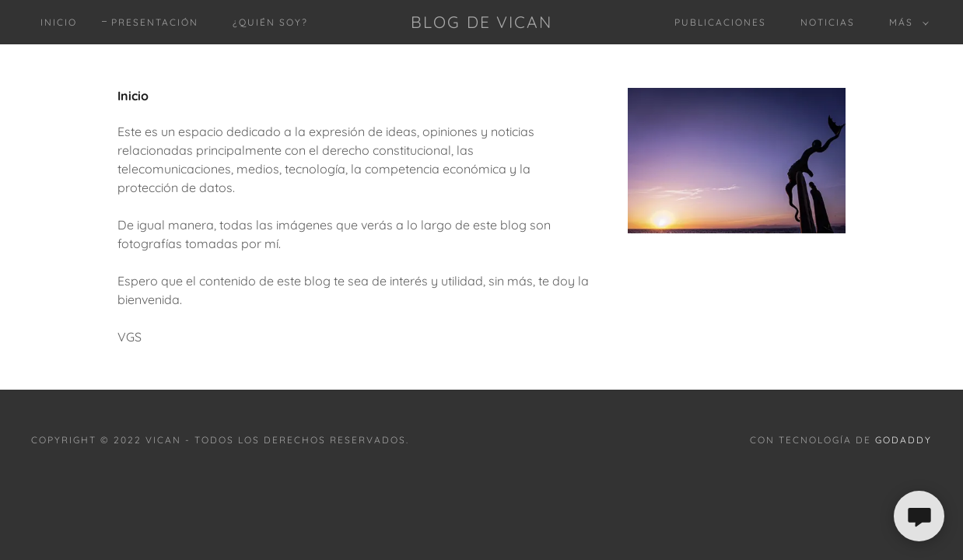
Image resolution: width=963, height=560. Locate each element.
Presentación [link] (155, 22)
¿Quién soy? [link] (270, 22)
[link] (481, 23)
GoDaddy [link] (903, 440)
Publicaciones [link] (720, 22)
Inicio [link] (59, 22)
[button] (906, 23)
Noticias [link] (828, 22)
